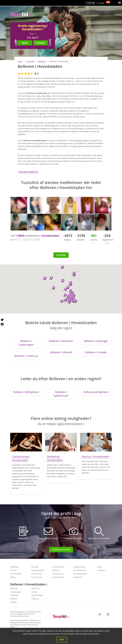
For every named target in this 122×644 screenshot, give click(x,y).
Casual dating (58, 574)
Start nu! (91, 3)
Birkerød (14, 588)
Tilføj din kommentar (28, 172)
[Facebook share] (2, 324)
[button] (75, 301)
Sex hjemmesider (80, 574)
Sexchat (13, 570)
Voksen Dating (58, 567)
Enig (62, 640)
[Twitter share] (2, 320)
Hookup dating (79, 570)
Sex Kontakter (16, 574)
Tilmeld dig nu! (61, 550)
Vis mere (61, 255)
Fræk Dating (36, 574)
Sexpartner (78, 577)
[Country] (108, 2)
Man (25, 43)
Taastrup (35, 599)
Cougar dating (58, 577)
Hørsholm (35, 588)
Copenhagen (16, 592)
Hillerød (13, 599)
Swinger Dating (38, 570)
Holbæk (13, 602)
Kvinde (41, 43)
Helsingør (14, 595)
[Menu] (119, 3)
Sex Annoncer (37, 577)
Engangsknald (79, 567)
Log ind (101, 3)
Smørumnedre (37, 595)
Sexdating (14, 567)
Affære (13, 577)
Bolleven (56, 570)
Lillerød (34, 592)
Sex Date (35, 567)
